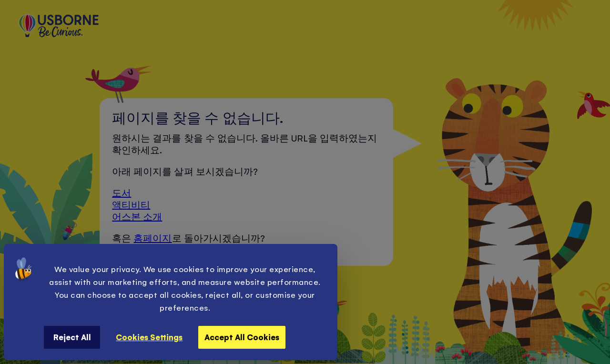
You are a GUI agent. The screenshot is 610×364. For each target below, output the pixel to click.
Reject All (72, 337)
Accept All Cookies (242, 337)
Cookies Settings (149, 337)
